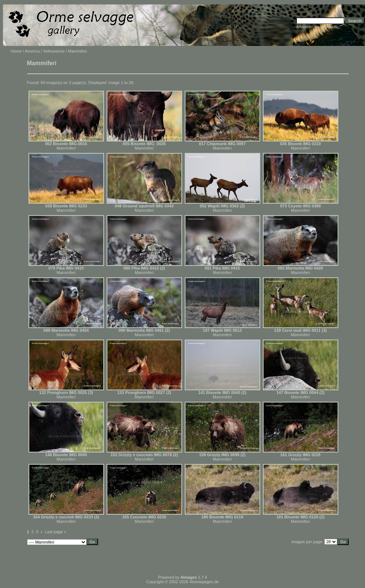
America (32, 51)
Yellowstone (54, 51)
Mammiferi (66, 148)
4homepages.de (204, 582)
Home (16, 51)
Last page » (56, 532)
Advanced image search (316, 27)
